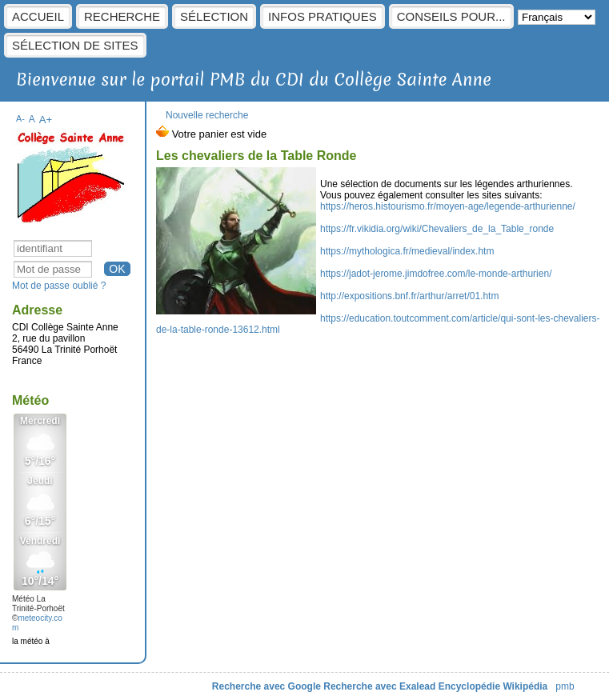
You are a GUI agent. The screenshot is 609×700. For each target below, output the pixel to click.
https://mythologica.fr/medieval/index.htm (407, 251)
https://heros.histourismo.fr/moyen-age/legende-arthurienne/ (448, 206)
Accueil (38, 16)
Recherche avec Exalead (379, 686)
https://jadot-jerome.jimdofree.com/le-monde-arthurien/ (436, 274)
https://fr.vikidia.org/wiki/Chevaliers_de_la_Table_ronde (437, 229)
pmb (565, 686)
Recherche (122, 16)
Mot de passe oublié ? (59, 286)
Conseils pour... (451, 16)
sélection (214, 16)
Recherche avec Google (266, 686)
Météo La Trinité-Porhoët (38, 604)
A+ (46, 120)
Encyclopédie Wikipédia (493, 686)
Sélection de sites (75, 45)
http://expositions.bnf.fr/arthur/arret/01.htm (409, 296)
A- (20, 118)
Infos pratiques (323, 16)
